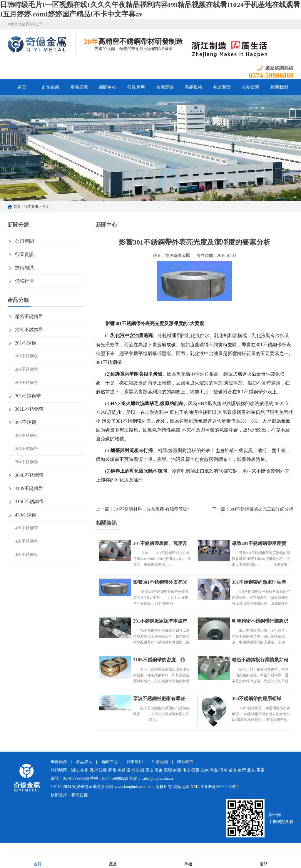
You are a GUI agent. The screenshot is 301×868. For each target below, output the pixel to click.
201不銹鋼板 (27, 356)
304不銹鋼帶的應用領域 (257, 699)
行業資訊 (31, 207)
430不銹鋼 (26, 515)
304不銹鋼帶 (27, 449)
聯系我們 (279, 87)
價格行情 (24, 281)
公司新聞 (24, 241)
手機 (188, 860)
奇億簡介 (59, 762)
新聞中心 (108, 87)
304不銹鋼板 (27, 435)
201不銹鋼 (26, 343)
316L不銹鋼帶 (29, 502)
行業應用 (136, 87)
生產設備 (160, 762)
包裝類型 (222, 87)
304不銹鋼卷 (27, 462)
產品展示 (79, 87)
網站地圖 (181, 787)
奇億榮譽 (165, 87)
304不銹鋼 (26, 422)
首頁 (22, 87)
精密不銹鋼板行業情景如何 (260, 660)
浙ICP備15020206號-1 (220, 787)
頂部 (263, 860)
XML (195, 787)
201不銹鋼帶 (27, 369)
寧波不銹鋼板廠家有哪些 (159, 699)
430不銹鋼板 (27, 555)
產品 (113, 860)
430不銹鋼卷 (27, 541)
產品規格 (193, 87)
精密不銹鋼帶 (29, 316)
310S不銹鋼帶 (29, 488)
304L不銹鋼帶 (29, 475)
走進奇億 (50, 87)
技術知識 (24, 268)
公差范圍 (250, 87)
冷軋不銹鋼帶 (29, 330)
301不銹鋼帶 (28, 396)
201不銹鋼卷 (27, 383)
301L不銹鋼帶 (29, 409)
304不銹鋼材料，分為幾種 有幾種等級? (151, 509)
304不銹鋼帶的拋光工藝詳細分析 (262, 509)
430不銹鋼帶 (27, 528)
